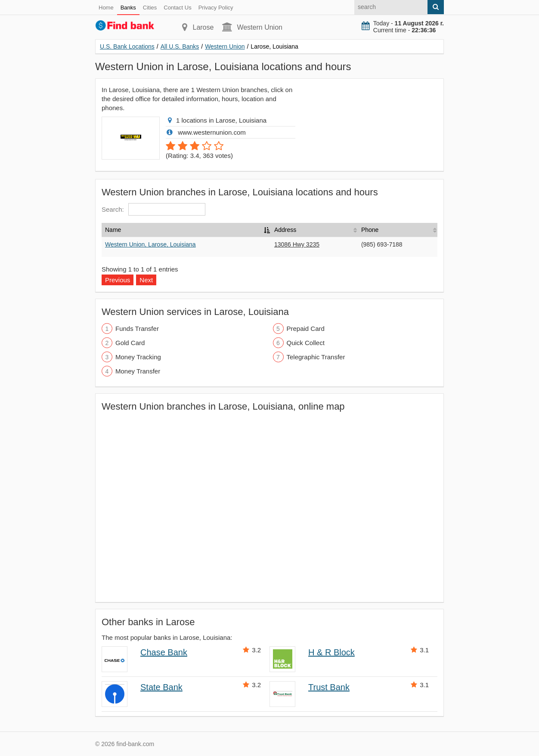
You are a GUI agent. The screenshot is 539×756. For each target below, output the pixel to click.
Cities (150, 8)
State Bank (161, 687)
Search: (153, 209)
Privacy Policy (216, 8)
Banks (128, 8)
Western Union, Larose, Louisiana (150, 244)
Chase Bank (164, 652)
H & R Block (331, 652)
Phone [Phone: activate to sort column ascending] (370, 230)
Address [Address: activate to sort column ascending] (285, 230)
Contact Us (177, 8)
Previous (118, 280)
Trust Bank (329, 687)
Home (106, 8)
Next (146, 280)
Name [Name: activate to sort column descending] (113, 230)
